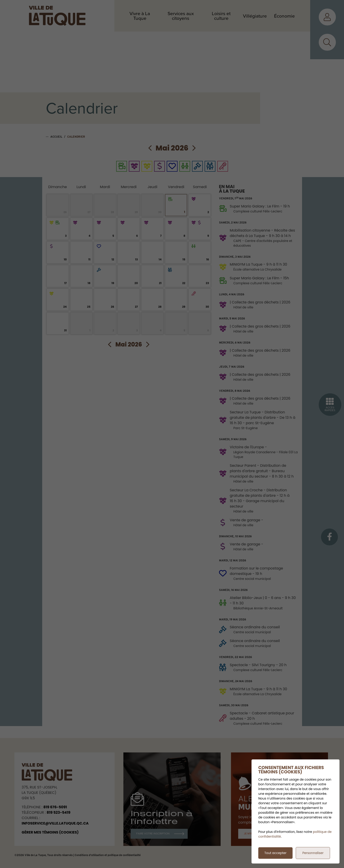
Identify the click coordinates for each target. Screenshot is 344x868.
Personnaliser (313, 853)
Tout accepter (275, 853)
